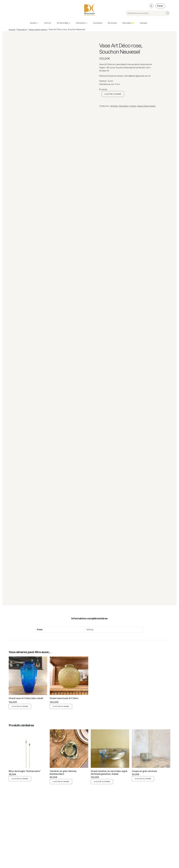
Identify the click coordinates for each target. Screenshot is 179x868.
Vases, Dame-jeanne (38, 29)
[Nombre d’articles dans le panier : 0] (160, 6)
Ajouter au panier (113, 94)
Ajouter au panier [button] (20, 706)
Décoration (22, 29)
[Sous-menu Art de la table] (70, 23)
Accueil (12, 29)
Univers (133, 106)
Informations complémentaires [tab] (89, 618)
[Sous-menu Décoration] (87, 23)
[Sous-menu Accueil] (37, 23)
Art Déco (114, 106)
